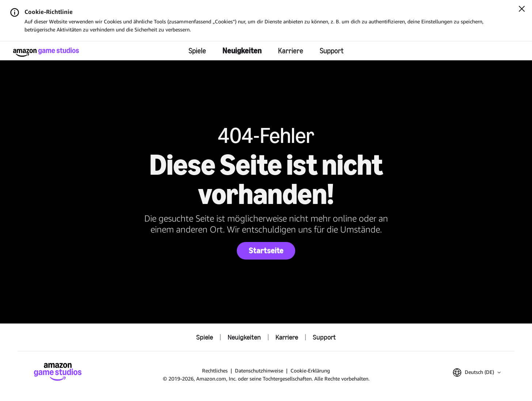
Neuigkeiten (242, 51)
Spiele (197, 51)
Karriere (291, 51)
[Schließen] (522, 10)
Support (332, 51)
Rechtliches (215, 370)
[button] (477, 372)
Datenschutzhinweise (259, 370)
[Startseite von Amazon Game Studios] (46, 52)
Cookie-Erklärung (310, 370)
